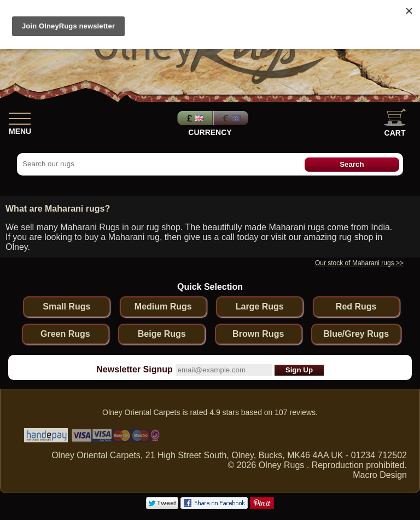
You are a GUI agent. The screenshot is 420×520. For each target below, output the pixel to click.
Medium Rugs (163, 306)
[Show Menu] (20, 116)
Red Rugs (356, 306)
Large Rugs (260, 306)
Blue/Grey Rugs (356, 334)
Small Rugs (66, 306)
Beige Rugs (162, 334)
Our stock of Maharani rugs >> (359, 263)
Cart (395, 123)
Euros (232, 118)
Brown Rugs (258, 334)
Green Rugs (65, 334)
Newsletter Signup (135, 369)
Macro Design (380, 475)
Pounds (194, 118)
